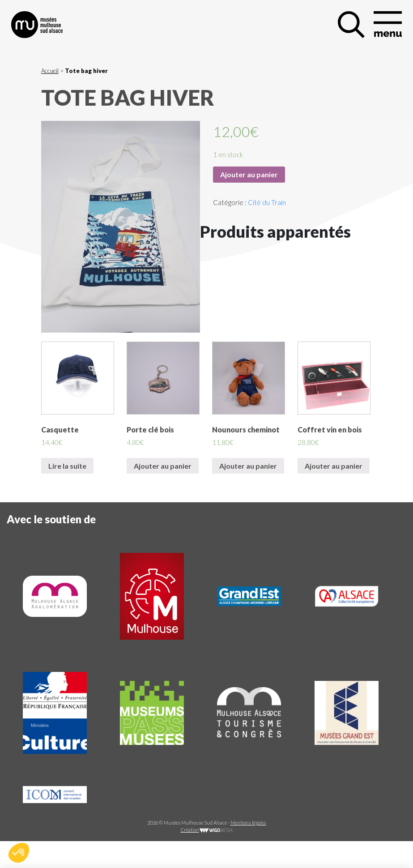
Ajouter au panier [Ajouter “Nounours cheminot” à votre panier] (248, 466)
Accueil (50, 71)
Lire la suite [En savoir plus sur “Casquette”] (67, 466)
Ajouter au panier (249, 174)
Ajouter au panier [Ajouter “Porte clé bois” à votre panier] (163, 466)
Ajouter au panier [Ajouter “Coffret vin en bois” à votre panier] (334, 466)
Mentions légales (248, 823)
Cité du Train (267, 202)
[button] (19, 853)
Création (207, 830)
